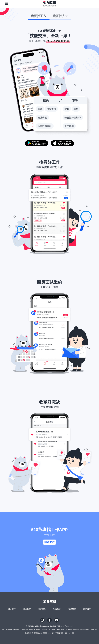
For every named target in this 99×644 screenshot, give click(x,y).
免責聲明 (57, 609)
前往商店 (49, 542)
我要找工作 (39, 16)
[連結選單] (7, 4)
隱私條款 (87, 609)
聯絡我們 (27, 609)
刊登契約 (42, 609)
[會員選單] (92, 4)
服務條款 (72, 609)
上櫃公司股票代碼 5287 (31, 630)
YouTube (57, 620)
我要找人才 (60, 16)
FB (49, 620)
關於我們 (12, 609)
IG (42, 620)
